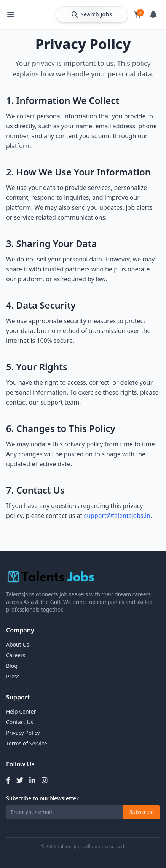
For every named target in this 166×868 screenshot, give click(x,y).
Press (13, 676)
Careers (16, 655)
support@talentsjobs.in (117, 516)
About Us (18, 644)
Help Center (21, 711)
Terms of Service (27, 743)
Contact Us (20, 722)
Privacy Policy (23, 733)
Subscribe (142, 812)
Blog (12, 666)
